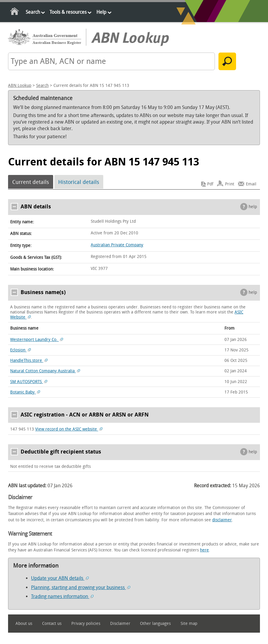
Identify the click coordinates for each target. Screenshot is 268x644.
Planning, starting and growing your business (81, 587)
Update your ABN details (60, 578)
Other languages (155, 624)
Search (33, 12)
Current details (31, 182)
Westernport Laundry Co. (37, 340)
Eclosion (20, 350)
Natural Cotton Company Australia (45, 371)
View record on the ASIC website (69, 429)
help (253, 207)
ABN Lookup (20, 86)
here (204, 550)
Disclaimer (120, 624)
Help (101, 12)
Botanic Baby (25, 392)
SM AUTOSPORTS (29, 382)
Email (251, 184)
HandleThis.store (29, 361)
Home (15, 12)
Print (230, 184)
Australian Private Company (117, 245)
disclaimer (222, 520)
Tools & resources (68, 12)
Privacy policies (86, 624)
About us (24, 624)
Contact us (52, 624)
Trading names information (62, 596)
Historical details (79, 182)
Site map (189, 624)
